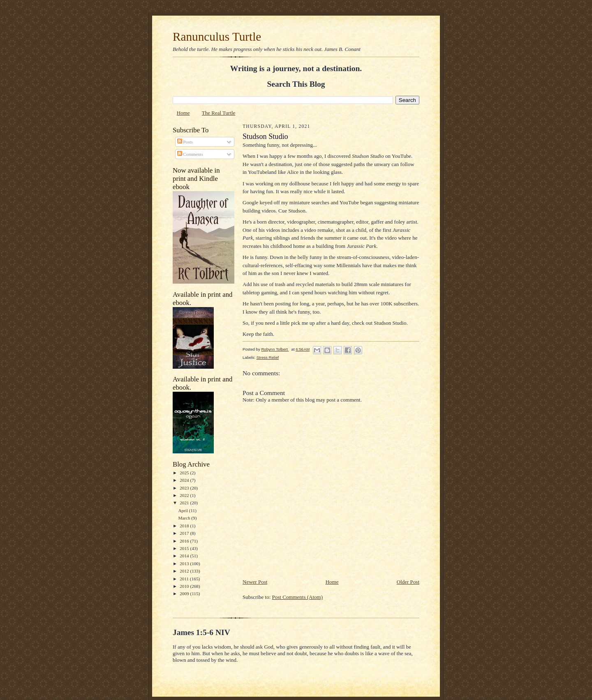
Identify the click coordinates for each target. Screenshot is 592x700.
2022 (185, 495)
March (185, 518)
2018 (185, 526)
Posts (185, 142)
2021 (185, 503)
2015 (185, 548)
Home (183, 113)
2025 (185, 473)
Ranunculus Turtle (217, 37)
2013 (185, 564)
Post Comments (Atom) (298, 597)
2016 (185, 541)
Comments (190, 154)
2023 (185, 488)
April (183, 511)
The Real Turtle (219, 113)
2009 (185, 594)
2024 (185, 480)
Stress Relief (268, 357)
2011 (185, 579)
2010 (185, 586)
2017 (185, 533)
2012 (185, 571)
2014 (185, 556)
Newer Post (255, 582)
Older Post (408, 582)
